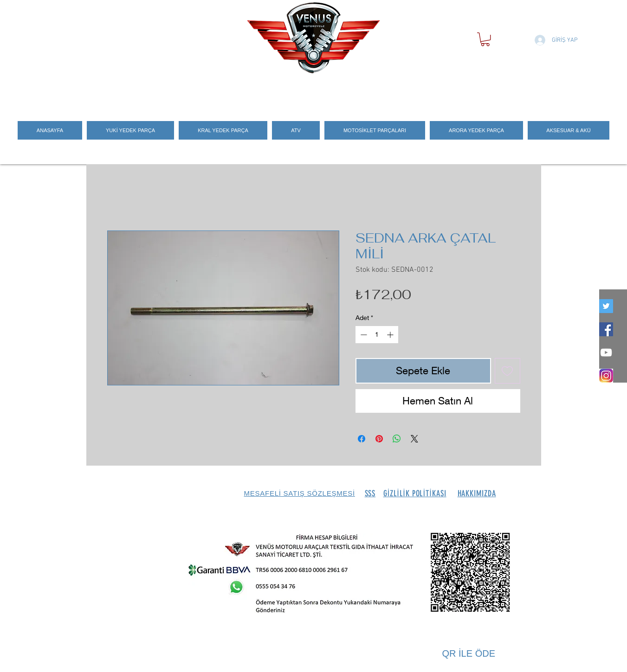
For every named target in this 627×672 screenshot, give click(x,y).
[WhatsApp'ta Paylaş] (397, 439)
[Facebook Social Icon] (606, 329)
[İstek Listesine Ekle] (507, 371)
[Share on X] (414, 439)
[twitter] (606, 306)
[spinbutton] (377, 335)
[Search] (531, 90)
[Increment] (391, 335)
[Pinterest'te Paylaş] (379, 439)
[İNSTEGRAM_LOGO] (606, 376)
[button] (485, 39)
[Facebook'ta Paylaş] (362, 439)
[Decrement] (363, 335)
